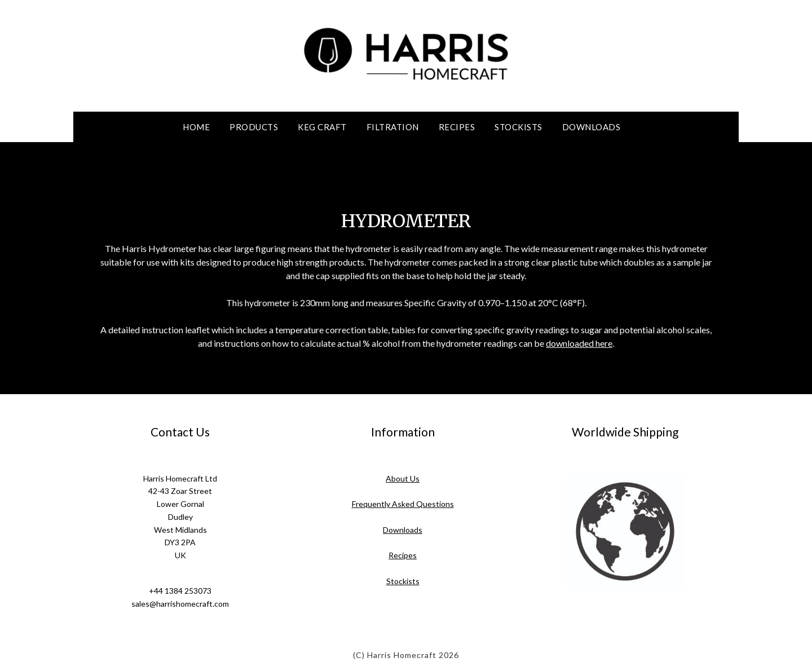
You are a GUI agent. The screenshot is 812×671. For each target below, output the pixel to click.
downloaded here (579, 343)
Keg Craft (322, 127)
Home (196, 127)
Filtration (393, 127)
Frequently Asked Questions (403, 504)
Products (254, 127)
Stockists (518, 127)
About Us (403, 478)
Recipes (457, 127)
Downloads (592, 127)
